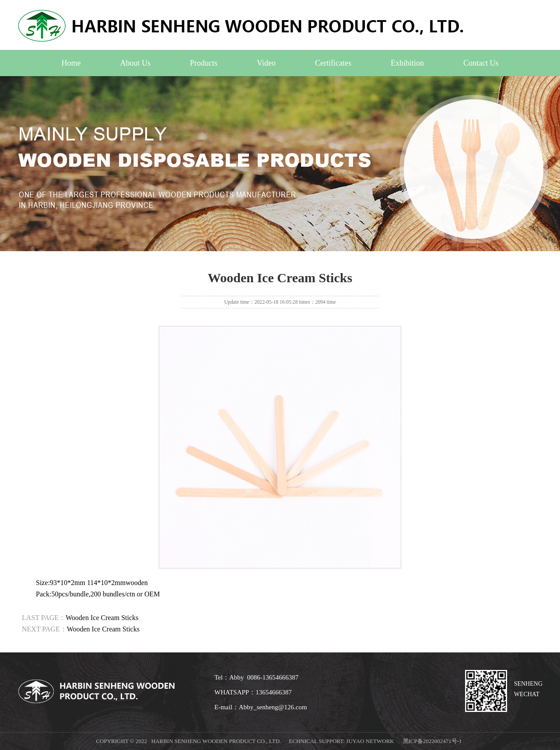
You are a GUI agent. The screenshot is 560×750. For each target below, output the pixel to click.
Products (204, 63)
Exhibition (407, 63)
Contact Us (481, 63)
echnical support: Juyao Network (341, 741)
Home (71, 63)
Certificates (333, 63)
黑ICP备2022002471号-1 (432, 741)
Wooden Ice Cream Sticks (102, 618)
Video (266, 63)
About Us (136, 63)
